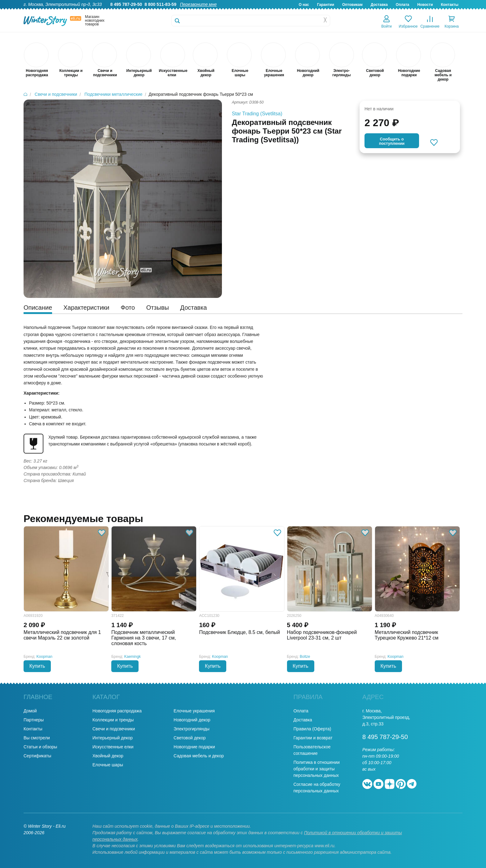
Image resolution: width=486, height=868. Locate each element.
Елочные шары (108, 765)
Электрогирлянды (192, 729)
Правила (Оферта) (312, 729)
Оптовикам (352, 5)
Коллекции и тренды (113, 720)
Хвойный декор (108, 756)
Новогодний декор (192, 720)
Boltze (305, 657)
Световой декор (190, 738)
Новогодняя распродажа (117, 711)
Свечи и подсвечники (114, 729)
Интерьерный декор (113, 738)
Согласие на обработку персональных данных (317, 788)
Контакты (450, 5)
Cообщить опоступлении (392, 141)
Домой (30, 711)
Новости (425, 5)
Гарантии (326, 5)
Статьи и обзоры (40, 747)
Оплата (402, 5)
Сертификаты (37, 756)
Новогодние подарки (194, 747)
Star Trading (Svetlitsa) (257, 114)
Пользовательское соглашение (312, 750)
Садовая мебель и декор (199, 756)
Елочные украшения (194, 711)
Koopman (44, 657)
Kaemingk (133, 657)
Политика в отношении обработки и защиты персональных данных (317, 769)
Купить (37, 666)
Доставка (379, 5)
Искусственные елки (113, 747)
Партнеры (34, 720)
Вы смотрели (37, 738)
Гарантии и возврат (313, 738)
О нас (304, 5)
